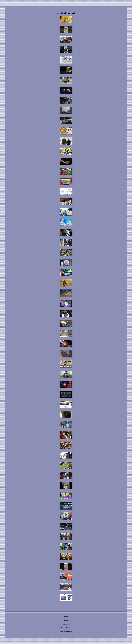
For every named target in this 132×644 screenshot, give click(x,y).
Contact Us (66, 624)
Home (66, 617)
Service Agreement (66, 631)
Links (66, 620)
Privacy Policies (66, 628)
